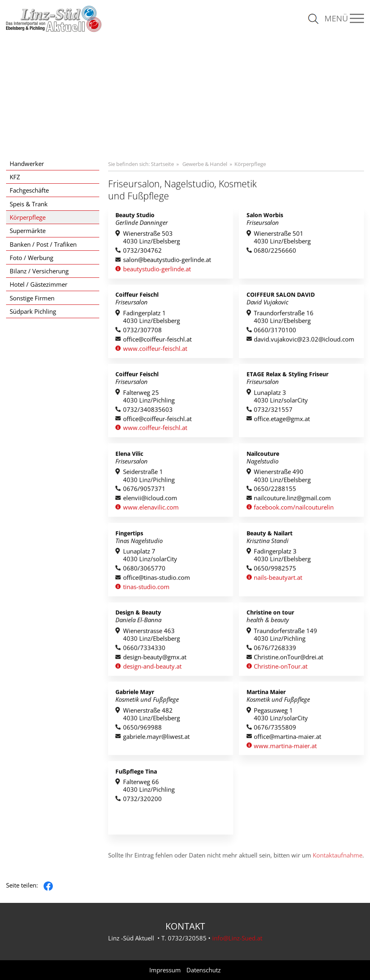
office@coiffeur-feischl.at (157, 341)
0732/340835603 (148, 411)
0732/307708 (142, 332)
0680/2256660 (275, 252)
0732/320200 (142, 801)
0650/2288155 (275, 491)
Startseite (162, 164)
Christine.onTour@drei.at (288, 659)
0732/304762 (142, 252)
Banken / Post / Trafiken (43, 244)
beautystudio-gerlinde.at (157, 271)
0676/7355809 (275, 729)
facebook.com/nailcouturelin (294, 509)
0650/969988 (142, 729)
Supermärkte (28, 231)
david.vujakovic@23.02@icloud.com (304, 341)
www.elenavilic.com (151, 509)
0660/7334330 (144, 649)
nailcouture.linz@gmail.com (292, 500)
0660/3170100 (275, 332)
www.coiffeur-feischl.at (155, 350)
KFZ (15, 177)
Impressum (165, 970)
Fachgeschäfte (29, 190)
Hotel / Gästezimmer (39, 284)
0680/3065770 (144, 570)
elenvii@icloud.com (150, 500)
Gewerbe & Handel (205, 164)
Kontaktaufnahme (338, 865)
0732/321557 (273, 411)
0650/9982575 (275, 570)
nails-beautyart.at (278, 579)
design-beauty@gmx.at (155, 659)
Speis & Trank (29, 204)
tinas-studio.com (146, 589)
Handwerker (27, 164)
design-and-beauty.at (152, 668)
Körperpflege (28, 217)
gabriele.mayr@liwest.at (156, 738)
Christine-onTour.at (281, 668)
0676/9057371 (144, 491)
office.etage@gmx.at (282, 421)
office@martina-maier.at (287, 738)
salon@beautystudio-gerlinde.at (167, 261)
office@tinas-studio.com (157, 579)
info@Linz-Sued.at (237, 938)
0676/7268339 (275, 649)
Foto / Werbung (31, 258)
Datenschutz (204, 970)
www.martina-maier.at (285, 748)
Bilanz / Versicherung (39, 271)
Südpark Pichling (33, 311)
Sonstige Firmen (32, 298)
